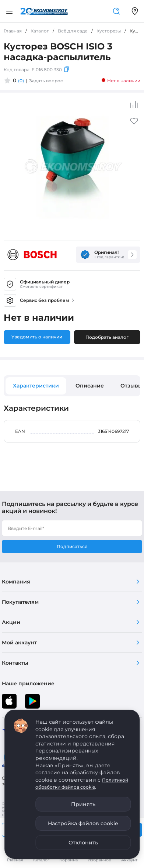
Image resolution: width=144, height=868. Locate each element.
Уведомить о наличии (37, 337)
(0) (21, 81)
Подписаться (72, 546)
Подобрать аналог (107, 337)
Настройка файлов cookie (83, 823)
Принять (83, 804)
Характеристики (36, 386)
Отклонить (83, 843)
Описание (90, 386)
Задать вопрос (46, 81)
